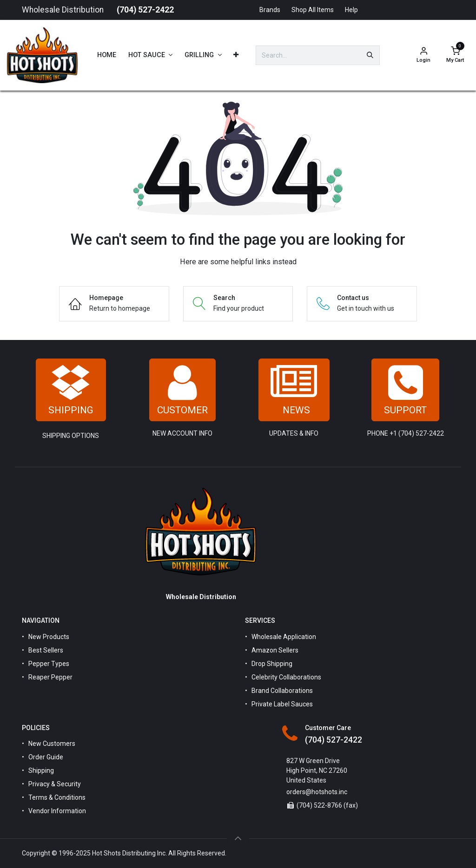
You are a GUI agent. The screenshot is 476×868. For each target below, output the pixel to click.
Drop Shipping (272, 664)
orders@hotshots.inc (317, 792)
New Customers (52, 744)
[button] (238, 838)
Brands (270, 10)
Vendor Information (57, 811)
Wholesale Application (284, 637)
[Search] (370, 55)
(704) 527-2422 (145, 10)
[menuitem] (107, 55)
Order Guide (46, 757)
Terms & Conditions (57, 797)
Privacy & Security (55, 784)
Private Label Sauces (282, 704)
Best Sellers (46, 650)
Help (351, 10)
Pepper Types (49, 664)
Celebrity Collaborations (286, 677)
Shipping (41, 770)
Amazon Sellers (275, 650)
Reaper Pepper (50, 677)
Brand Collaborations (282, 691)
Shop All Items (313, 10)
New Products (49, 637)
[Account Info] (423, 55)
